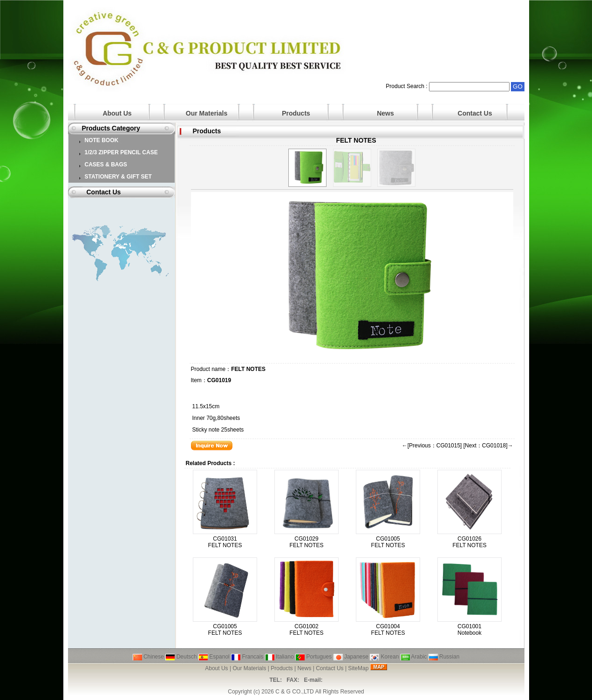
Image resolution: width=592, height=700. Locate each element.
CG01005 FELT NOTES (388, 542)
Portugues (313, 657)
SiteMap (358, 668)
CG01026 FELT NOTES (470, 542)
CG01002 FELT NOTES (307, 630)
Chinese (148, 657)
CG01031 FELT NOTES (225, 542)
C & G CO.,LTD (294, 692)
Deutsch (181, 657)
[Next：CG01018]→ (488, 446)
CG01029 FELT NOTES (307, 542)
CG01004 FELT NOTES (388, 630)
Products (296, 113)
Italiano (279, 657)
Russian (444, 657)
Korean (384, 657)
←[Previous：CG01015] (432, 446)
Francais (247, 657)
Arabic (414, 657)
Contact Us (475, 113)
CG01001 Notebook (469, 630)
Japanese (351, 657)
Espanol (214, 657)
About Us (117, 113)
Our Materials (207, 113)
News (385, 113)
